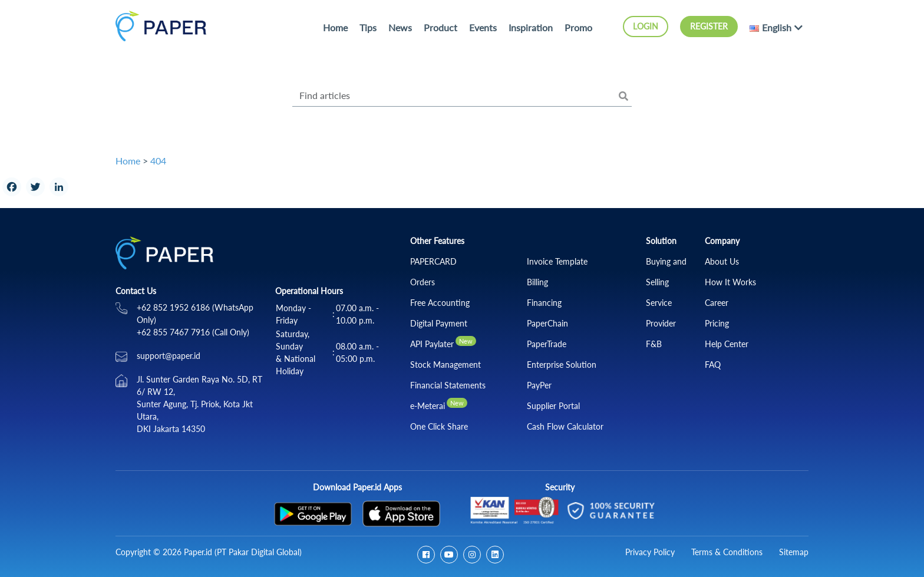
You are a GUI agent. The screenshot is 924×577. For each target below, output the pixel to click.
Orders (423, 282)
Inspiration (531, 27)
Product (440, 27)
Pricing (717, 323)
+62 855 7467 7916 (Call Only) (193, 332)
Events (483, 27)
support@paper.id (169, 356)
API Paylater (432, 344)
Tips (368, 27)
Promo (578, 27)
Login (646, 26)
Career (717, 303)
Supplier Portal (553, 406)
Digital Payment (439, 323)
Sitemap (794, 552)
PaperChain (547, 323)
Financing (544, 303)
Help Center (727, 344)
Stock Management (445, 365)
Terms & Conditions (727, 552)
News (400, 27)
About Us (722, 261)
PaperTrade (547, 344)
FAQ (713, 365)
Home (335, 27)
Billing (537, 282)
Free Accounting (440, 303)
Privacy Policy (650, 552)
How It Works (730, 282)
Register (709, 26)
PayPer (539, 385)
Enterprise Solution (562, 365)
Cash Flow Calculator (565, 426)
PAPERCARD (433, 261)
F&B (654, 344)
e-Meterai (428, 406)
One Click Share (439, 426)
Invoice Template (557, 261)
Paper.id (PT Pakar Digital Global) (243, 552)
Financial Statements (448, 385)
